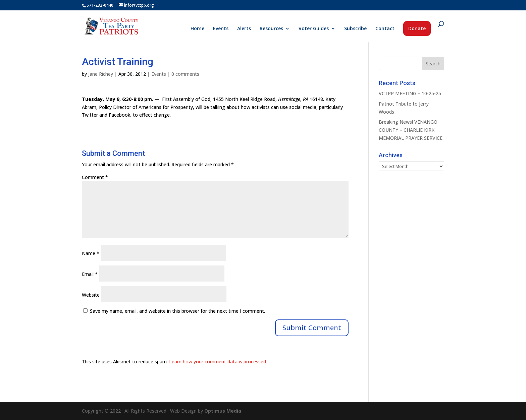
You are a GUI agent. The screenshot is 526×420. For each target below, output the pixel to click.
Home (197, 29)
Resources (271, 29)
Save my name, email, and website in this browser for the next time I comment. (177, 311)
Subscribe (355, 29)
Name (91, 253)
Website (91, 295)
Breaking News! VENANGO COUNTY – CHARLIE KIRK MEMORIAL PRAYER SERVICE (411, 130)
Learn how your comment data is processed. (218, 362)
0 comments (185, 74)
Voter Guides (314, 29)
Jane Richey (101, 74)
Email (90, 274)
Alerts (244, 29)
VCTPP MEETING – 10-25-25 (410, 93)
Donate (417, 28)
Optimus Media (223, 411)
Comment (95, 177)
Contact (385, 29)
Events (221, 29)
